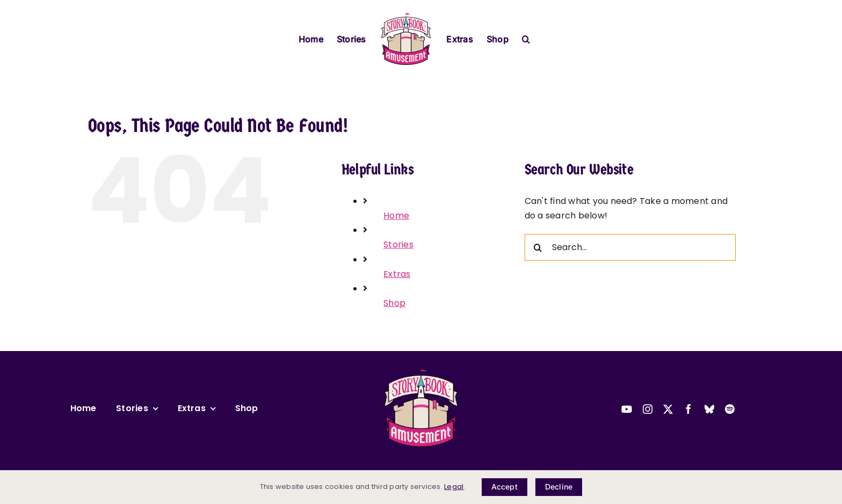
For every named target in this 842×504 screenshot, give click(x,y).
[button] (526, 38)
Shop (394, 303)
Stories (398, 244)
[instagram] (648, 409)
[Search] (538, 247)
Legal (454, 487)
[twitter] (668, 409)
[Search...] (630, 247)
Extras (397, 274)
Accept (505, 487)
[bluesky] (709, 409)
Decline (559, 487)
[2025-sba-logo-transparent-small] (421, 372)
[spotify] (730, 409)
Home (396, 216)
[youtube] (627, 409)
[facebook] (688, 409)
